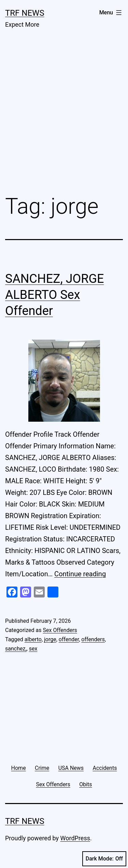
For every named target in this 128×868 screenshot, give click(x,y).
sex (33, 649)
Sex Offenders (60, 630)
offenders (93, 639)
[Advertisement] (64, 117)
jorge (50, 639)
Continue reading (80, 574)
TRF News (25, 13)
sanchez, (16, 649)
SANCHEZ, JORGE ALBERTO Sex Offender (55, 295)
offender (69, 639)
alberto (33, 639)
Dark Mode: (104, 859)
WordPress (75, 838)
